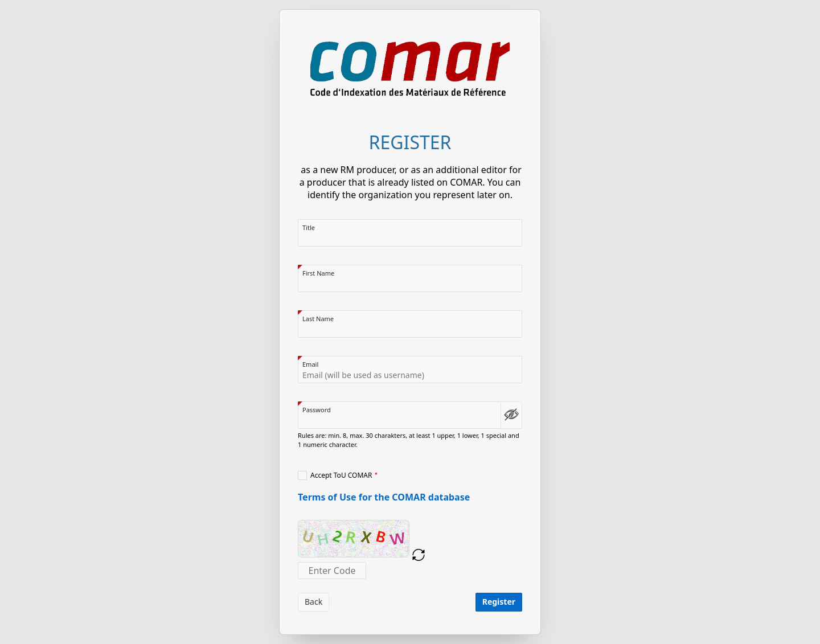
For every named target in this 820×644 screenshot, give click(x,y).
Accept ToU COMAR (341, 475)
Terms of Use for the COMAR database (384, 497)
